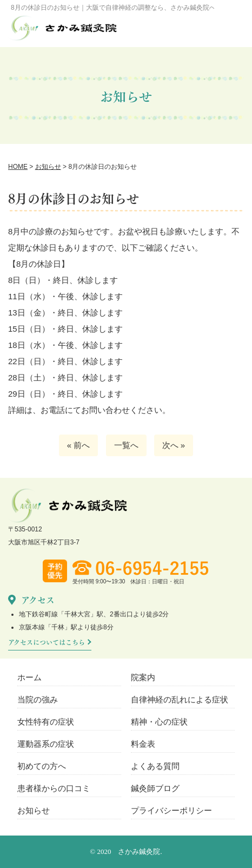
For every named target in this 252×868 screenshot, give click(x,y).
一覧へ (126, 445)
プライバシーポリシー (171, 810)
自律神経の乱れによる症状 (180, 699)
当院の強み (38, 699)
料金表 (143, 744)
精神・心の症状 (159, 722)
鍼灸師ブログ (155, 788)
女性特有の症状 (46, 722)
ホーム (29, 677)
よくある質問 (155, 766)
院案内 (143, 677)
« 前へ (79, 445)
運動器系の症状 (46, 744)
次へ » (174, 445)
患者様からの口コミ (54, 788)
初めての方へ (42, 766)
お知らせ (34, 810)
